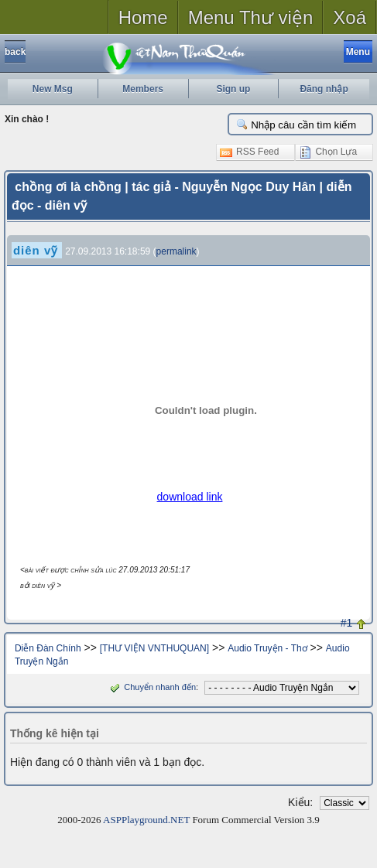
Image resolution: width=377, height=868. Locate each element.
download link (190, 497)
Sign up (233, 89)
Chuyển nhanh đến (151, 687)
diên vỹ (36, 250)
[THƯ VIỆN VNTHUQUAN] (154, 648)
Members (143, 89)
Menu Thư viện (251, 17)
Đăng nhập (324, 89)
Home (143, 17)
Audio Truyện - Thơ (267, 648)
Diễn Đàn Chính (48, 648)
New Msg (53, 89)
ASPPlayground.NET (146, 820)
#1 (347, 623)
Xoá (350, 17)
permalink (177, 251)
